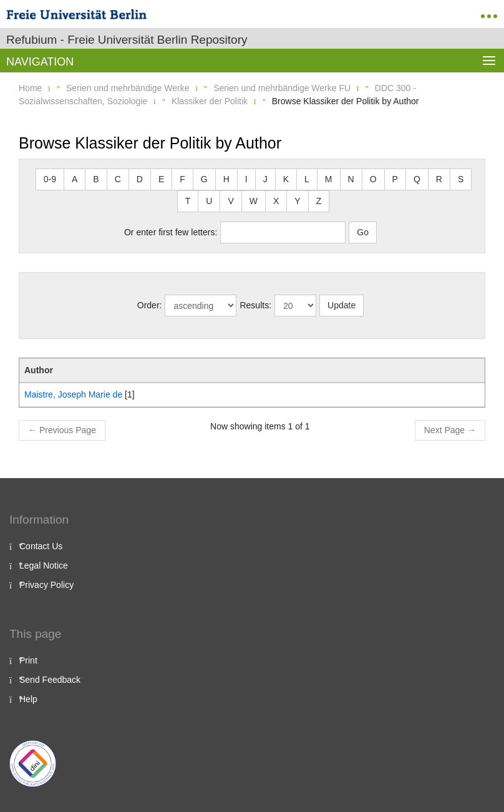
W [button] (254, 201)
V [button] (230, 201)
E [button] (161, 179)
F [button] (182, 179)
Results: (255, 305)
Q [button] (417, 179)
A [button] (75, 179)
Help (28, 699)
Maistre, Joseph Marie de (73, 394)
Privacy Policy (46, 585)
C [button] (118, 179)
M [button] (329, 179)
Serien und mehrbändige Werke (128, 88)
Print (28, 660)
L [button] (307, 179)
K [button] (286, 179)
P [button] (395, 179)
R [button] (439, 179)
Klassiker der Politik (210, 101)
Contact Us (41, 546)
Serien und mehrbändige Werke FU (282, 88)
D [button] (140, 179)
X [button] (276, 201)
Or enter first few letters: (171, 232)
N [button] (351, 179)
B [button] (96, 179)
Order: (150, 305)
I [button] (246, 179)
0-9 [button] (50, 179)
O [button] (373, 179)
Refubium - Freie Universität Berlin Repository (127, 40)
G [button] (204, 179)
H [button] (226, 179)
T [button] (188, 201)
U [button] (209, 201)
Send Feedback (50, 680)
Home (30, 88)
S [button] (461, 179)
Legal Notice (44, 565)
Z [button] (319, 201)
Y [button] (297, 201)
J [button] (265, 179)
